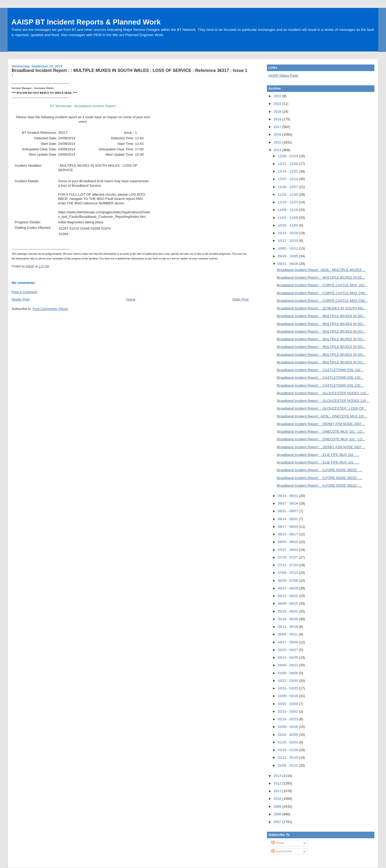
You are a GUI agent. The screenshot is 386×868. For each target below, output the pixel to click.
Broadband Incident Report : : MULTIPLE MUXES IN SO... (321, 316)
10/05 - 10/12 (288, 248)
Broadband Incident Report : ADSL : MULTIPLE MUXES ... (321, 270)
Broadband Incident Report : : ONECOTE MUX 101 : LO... (321, 431)
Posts (278, 843)
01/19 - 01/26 (288, 750)
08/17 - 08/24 (288, 527)
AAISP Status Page (283, 75)
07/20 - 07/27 (288, 557)
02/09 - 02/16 (288, 727)
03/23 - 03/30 (288, 681)
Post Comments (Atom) (50, 309)
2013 (278, 776)
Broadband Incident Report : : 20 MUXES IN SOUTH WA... (321, 308)
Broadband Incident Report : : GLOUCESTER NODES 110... (323, 393)
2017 (278, 127)
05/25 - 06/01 (288, 611)
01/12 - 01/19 (288, 758)
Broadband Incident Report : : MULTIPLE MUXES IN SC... (321, 277)
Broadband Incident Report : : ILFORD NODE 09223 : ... (320, 470)
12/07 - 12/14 (288, 179)
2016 (278, 134)
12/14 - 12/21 (288, 171)
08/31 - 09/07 (288, 511)
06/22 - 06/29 (288, 588)
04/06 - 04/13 (288, 665)
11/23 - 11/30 (288, 194)
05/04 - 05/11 (288, 634)
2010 (278, 799)
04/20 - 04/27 (288, 650)
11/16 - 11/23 (288, 202)
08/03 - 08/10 (288, 542)
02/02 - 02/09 (288, 735)
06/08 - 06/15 (288, 603)
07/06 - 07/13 (288, 573)
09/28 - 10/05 (288, 256)
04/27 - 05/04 (288, 642)
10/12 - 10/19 (288, 241)
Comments (282, 851)
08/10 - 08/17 (288, 534)
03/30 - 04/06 (288, 673)
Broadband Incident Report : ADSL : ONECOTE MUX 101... (322, 416)
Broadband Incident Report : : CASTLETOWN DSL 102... (320, 370)
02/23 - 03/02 (288, 711)
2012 (278, 783)
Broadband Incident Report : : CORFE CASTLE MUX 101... (322, 285)
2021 (278, 104)
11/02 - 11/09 (288, 218)
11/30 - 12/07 (288, 187)
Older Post (240, 299)
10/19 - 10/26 (288, 233)
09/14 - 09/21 (288, 496)
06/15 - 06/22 (288, 596)
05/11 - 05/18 (288, 627)
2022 (278, 96)
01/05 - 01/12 (288, 765)
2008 (278, 814)
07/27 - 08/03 (288, 550)
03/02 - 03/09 (288, 704)
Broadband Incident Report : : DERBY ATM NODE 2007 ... (321, 424)
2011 (278, 791)
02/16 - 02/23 (288, 719)
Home (131, 299)
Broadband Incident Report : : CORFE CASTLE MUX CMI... (322, 293)
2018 (278, 119)
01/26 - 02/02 (288, 742)
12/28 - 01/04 (288, 156)
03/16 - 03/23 (288, 688)
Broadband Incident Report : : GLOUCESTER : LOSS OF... (322, 408)
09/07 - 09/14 (288, 503)
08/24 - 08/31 (288, 519)
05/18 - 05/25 (288, 619)
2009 (278, 807)
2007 (278, 822)
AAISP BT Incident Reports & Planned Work (86, 22)
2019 (278, 112)
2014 (278, 150)
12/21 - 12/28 (288, 164)
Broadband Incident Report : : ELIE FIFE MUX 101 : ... (318, 455)
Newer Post (20, 299)
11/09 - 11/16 (288, 210)
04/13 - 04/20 (288, 657)
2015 (278, 142)
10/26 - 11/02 (288, 225)
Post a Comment (24, 292)
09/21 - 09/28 (288, 264)
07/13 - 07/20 (288, 565)
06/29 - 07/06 (288, 581)
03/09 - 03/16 (288, 696)
